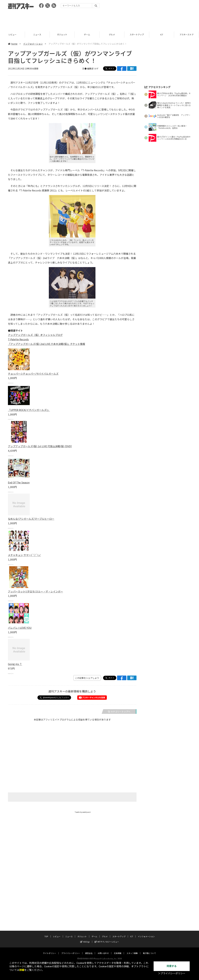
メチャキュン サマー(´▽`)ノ (24, 555)
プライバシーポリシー (71, 916)
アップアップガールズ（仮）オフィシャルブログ (35, 335)
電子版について (149, 916)
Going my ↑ (15, 664)
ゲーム (112, 34)
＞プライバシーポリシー (172, 973)
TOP (12, 34)
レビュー (37, 34)
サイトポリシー (50, 916)
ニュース (62, 34)
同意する (172, 966)
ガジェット (87, 34)
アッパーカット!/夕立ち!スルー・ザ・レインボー (35, 591)
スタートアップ (162, 34)
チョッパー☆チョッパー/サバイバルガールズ (33, 374)
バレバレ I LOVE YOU (20, 628)
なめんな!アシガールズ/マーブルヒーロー (31, 519)
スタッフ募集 (132, 916)
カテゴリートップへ (119, 712)
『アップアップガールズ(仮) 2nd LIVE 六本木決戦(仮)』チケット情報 (46, 344)
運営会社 (89, 916)
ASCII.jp (85, 904)
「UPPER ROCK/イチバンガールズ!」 (29, 410)
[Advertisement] (99, 19)
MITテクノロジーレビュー (107, 904)
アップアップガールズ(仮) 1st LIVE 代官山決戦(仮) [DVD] (40, 446)
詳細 (22, 970)
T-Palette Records (18, 339)
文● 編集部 (88, 69)
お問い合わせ (103, 916)
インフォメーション (33, 44)
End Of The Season (19, 482)
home (13, 44)
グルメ (137, 34)
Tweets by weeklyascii (83, 812)
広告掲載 (118, 916)
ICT (187, 34)
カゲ (96, 69)
